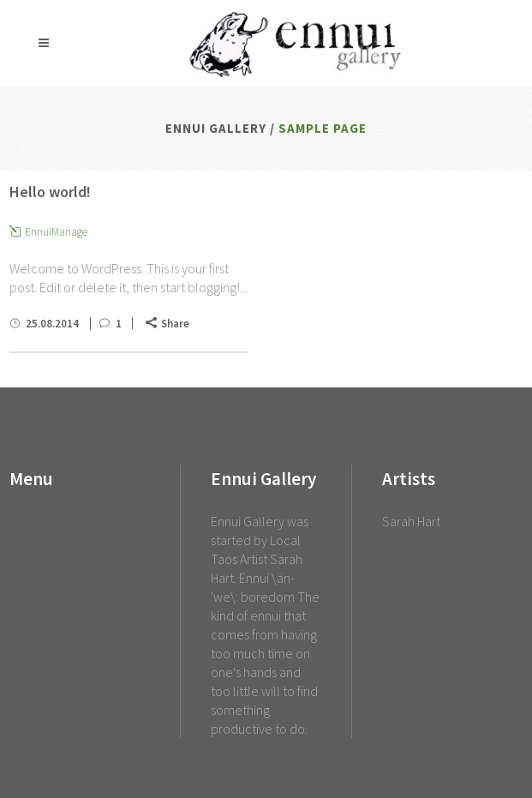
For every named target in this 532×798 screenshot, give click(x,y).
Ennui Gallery (216, 128)
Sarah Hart (411, 521)
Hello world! (50, 192)
